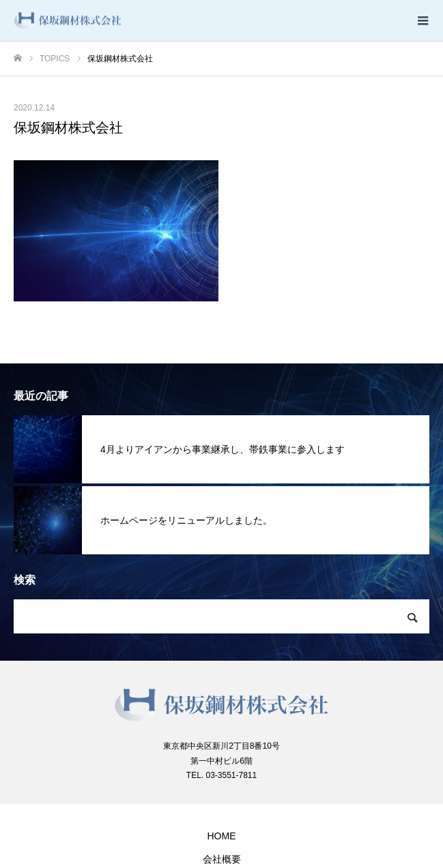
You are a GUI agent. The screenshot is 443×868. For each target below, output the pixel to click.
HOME (222, 836)
